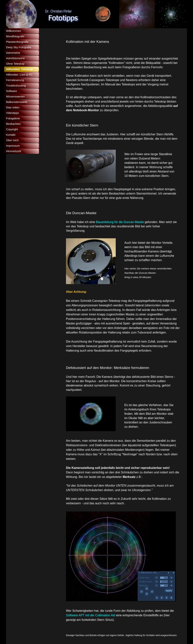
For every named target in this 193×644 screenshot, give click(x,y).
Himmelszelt (14, 151)
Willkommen (14, 31)
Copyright (12, 129)
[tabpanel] (123, 42)
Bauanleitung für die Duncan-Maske (120, 222)
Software (11, 91)
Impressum (13, 146)
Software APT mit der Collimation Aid (91, 615)
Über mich (12, 140)
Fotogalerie (13, 118)
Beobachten (13, 124)
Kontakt (11, 135)
